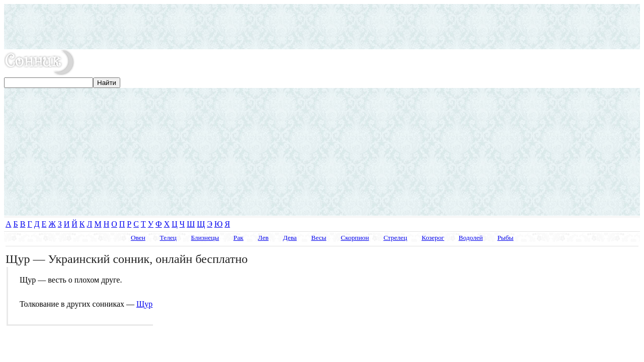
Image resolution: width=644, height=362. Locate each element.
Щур (144, 304)
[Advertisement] (322, 27)
